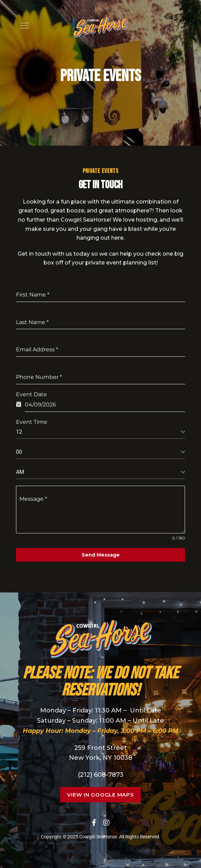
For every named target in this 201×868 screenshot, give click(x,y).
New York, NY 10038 (101, 758)
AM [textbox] (20, 472)
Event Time (32, 422)
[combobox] (100, 432)
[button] (100, 795)
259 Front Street (100, 748)
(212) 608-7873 (101, 775)
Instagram (106, 823)
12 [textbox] (19, 432)
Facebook (94, 823)
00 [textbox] (19, 452)
